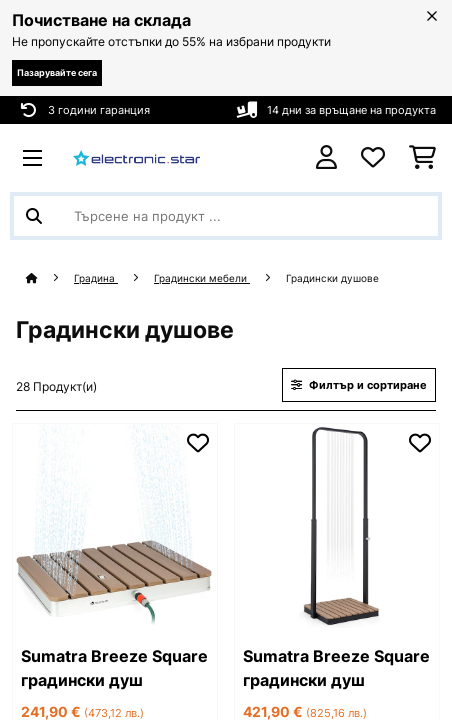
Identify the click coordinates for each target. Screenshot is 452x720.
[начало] (50, 278)
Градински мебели (202, 278)
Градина (96, 278)
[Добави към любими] (198, 443)
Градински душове (334, 278)
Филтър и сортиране (359, 385)
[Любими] (373, 158)
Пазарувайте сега (57, 72)
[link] (115, 526)
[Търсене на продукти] (226, 216)
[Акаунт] (326, 157)
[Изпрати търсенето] (34, 216)
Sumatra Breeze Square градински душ (114, 668)
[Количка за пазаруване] (422, 158)
